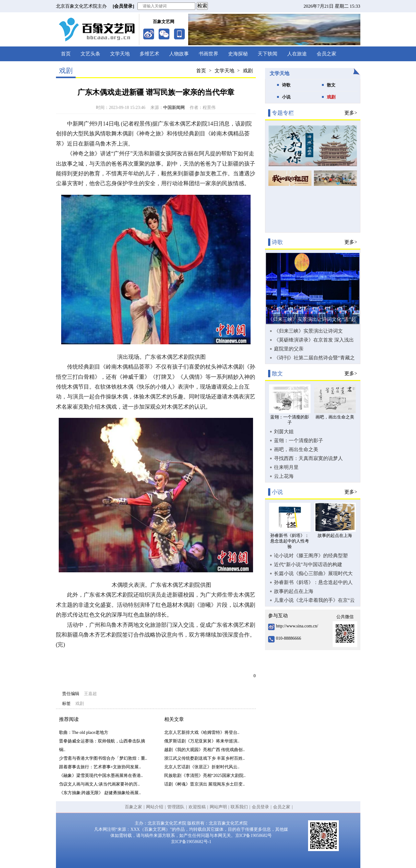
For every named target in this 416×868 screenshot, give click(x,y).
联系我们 (239, 807)
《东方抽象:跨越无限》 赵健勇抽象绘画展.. (100, 793)
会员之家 (327, 54)
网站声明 (218, 807)
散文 (331, 85)
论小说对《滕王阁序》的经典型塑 (311, 556)
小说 (286, 97)
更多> (351, 113)
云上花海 (284, 476)
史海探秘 (238, 54)
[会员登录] (124, 6)
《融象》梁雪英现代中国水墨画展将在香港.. (101, 776)
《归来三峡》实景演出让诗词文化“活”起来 (308, 331)
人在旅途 (297, 54)
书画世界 (208, 54)
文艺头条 (90, 54)
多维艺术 (149, 54)
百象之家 (133, 807)
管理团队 (176, 807)
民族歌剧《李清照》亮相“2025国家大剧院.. (205, 776)
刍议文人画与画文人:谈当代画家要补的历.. (99, 784)
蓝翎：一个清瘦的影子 (299, 440)
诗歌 (286, 85)
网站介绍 (155, 807)
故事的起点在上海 (294, 591)
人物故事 (179, 54)
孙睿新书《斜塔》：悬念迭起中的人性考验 (313, 582)
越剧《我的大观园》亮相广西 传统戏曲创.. (205, 750)
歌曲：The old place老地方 (84, 732)
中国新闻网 (174, 108)
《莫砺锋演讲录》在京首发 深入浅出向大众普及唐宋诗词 (314, 340)
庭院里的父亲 (289, 349)
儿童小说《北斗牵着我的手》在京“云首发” (314, 600)
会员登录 (260, 807)
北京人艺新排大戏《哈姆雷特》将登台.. (202, 732)
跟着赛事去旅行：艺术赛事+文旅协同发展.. (100, 767)
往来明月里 (286, 467)
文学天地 (120, 54)
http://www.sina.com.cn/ (297, 626)
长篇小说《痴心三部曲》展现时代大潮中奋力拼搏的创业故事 (313, 574)
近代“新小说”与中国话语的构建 (308, 564)
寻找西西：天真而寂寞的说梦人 (308, 458)
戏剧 (248, 71)
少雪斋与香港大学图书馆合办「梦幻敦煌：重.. (103, 758)
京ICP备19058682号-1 (191, 842)
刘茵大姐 (284, 432)
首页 (66, 54)
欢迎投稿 (197, 807)
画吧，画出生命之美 (296, 449)
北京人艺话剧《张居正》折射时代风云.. (202, 767)
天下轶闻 (267, 54)
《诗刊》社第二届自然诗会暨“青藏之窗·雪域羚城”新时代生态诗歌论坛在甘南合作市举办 (315, 358)
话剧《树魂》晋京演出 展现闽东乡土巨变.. (205, 784)
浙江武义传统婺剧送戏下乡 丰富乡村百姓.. (205, 758)
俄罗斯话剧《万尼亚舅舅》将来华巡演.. (202, 741)
